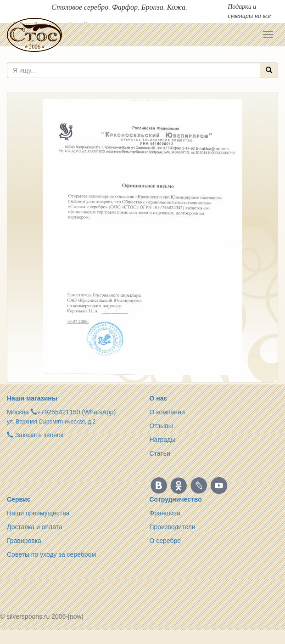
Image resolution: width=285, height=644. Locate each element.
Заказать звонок (35, 435)
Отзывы (161, 426)
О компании (167, 412)
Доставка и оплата (35, 527)
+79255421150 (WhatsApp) (77, 412)
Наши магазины (32, 398)
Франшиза (165, 513)
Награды (163, 440)
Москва (18, 412)
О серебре (165, 541)
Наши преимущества (38, 513)
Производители (173, 527)
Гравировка (24, 541)
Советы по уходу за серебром (51, 554)
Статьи (160, 453)
